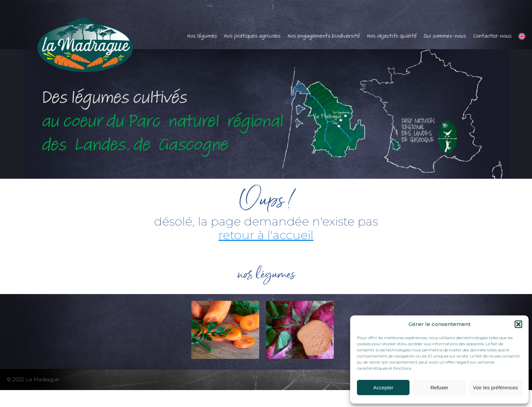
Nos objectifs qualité (392, 36)
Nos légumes (202, 36)
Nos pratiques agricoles (252, 36)
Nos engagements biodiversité (324, 36)
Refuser (440, 387)
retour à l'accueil (266, 235)
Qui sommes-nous (445, 36)
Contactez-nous (492, 36)
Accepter (383, 387)
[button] (518, 324)
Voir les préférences (496, 387)
